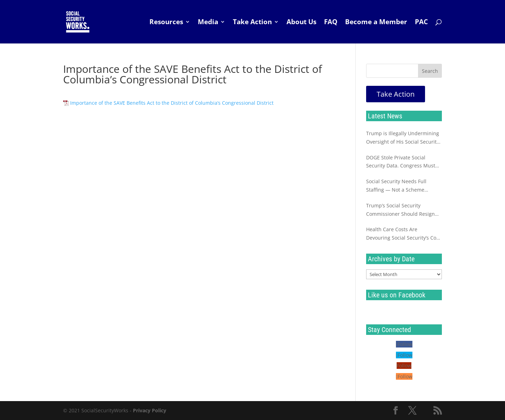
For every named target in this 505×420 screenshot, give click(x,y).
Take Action (252, 23)
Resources (166, 23)
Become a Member (376, 23)
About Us (301, 23)
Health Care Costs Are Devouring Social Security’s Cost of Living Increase (403, 234)
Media (208, 23)
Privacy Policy (150, 410)
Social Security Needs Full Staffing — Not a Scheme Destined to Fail (396, 186)
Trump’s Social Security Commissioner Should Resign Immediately (400, 210)
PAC (421, 23)
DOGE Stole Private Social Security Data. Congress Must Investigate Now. (401, 162)
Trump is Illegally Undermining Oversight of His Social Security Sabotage (403, 138)
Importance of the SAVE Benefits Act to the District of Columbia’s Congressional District (172, 103)
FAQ (331, 23)
